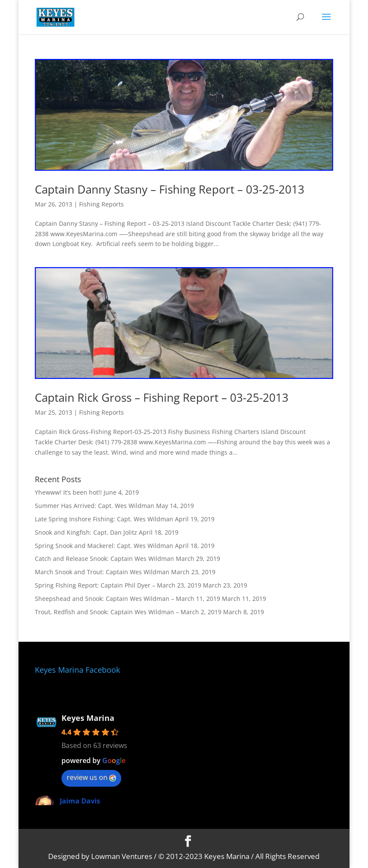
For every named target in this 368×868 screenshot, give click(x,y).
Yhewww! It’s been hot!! (68, 492)
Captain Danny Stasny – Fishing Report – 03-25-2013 (170, 189)
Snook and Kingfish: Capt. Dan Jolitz (86, 532)
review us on (91, 777)
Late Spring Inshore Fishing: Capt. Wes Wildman (104, 519)
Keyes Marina (88, 718)
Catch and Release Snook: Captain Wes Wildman (104, 559)
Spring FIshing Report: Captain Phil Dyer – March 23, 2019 (118, 585)
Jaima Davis (80, 801)
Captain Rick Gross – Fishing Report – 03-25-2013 (162, 397)
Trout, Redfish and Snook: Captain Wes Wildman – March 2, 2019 (128, 612)
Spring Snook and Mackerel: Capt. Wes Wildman (104, 546)
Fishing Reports (101, 204)
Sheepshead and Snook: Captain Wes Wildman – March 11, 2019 (127, 599)
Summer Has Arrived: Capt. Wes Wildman (95, 506)
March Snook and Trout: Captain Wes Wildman (102, 572)
